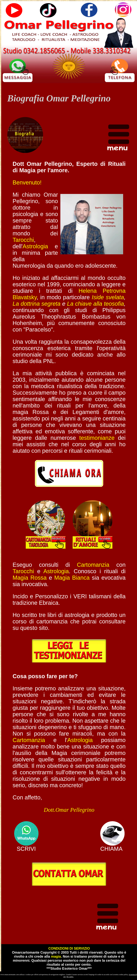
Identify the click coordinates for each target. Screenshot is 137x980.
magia (56, 956)
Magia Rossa (30, 578)
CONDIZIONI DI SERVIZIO (69, 948)
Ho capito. (70, 977)
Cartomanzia (93, 565)
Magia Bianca (72, 578)
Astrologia (35, 246)
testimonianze (97, 438)
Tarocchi (23, 240)
